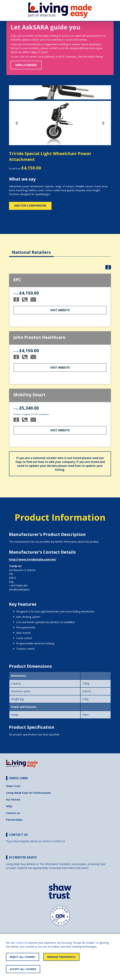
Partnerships (14, 820)
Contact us (13, 813)
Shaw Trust (13, 786)
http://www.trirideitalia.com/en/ (33, 559)
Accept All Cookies (23, 969)
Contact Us (59, 841)
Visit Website (60, 310)
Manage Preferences (61, 957)
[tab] (31, 249)
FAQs (9, 806)
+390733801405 (18, 586)
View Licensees (26, 65)
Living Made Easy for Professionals (28, 793)
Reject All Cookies (23, 957)
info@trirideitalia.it (19, 590)
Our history (13, 800)
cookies (20, 943)
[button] (17, 123)
